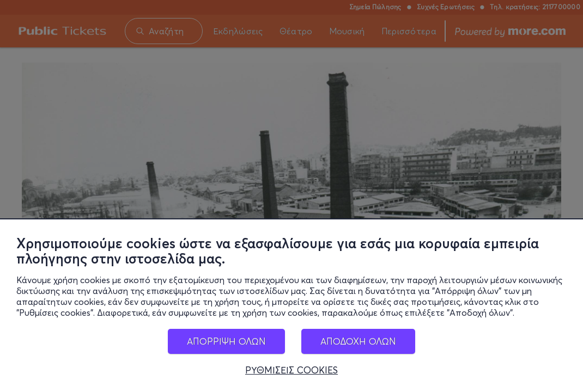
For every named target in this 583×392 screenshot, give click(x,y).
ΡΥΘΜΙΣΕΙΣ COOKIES (291, 372)
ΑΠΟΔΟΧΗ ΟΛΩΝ (358, 343)
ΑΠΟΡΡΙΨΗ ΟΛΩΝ (226, 343)
